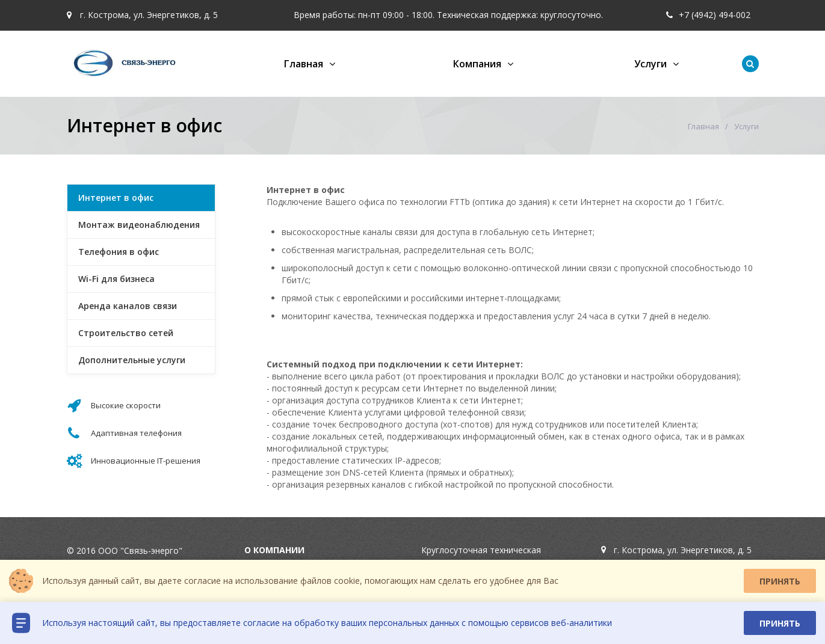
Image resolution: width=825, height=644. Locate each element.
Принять (780, 581)
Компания (477, 64)
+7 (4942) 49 (697, 15)
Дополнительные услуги (132, 360)
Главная (304, 64)
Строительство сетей (126, 333)
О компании (274, 550)
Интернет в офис (116, 198)
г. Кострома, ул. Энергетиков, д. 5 (142, 15)
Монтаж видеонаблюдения (139, 225)
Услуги (650, 64)
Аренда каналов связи (128, 306)
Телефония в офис (119, 252)
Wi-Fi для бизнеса (116, 279)
